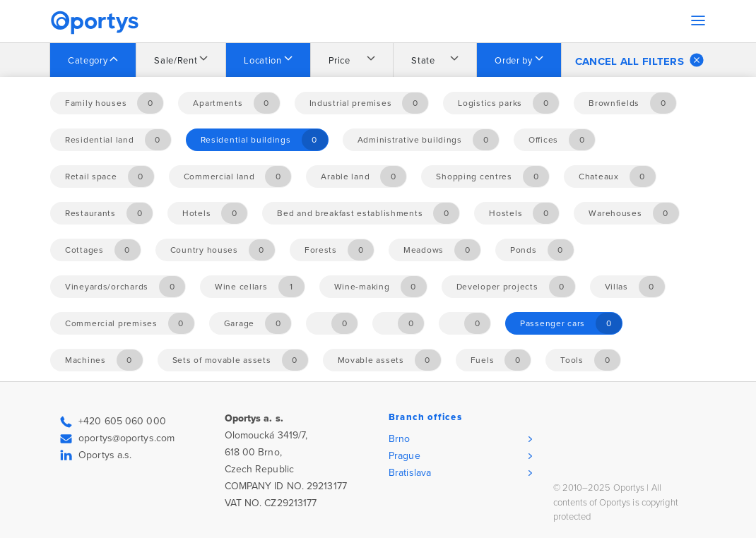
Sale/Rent (176, 61)
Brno (399, 439)
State (423, 61)
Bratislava (410, 473)
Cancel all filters (639, 60)
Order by (513, 61)
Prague (404, 456)
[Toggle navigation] (698, 20)
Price (339, 61)
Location (262, 61)
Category (88, 61)
